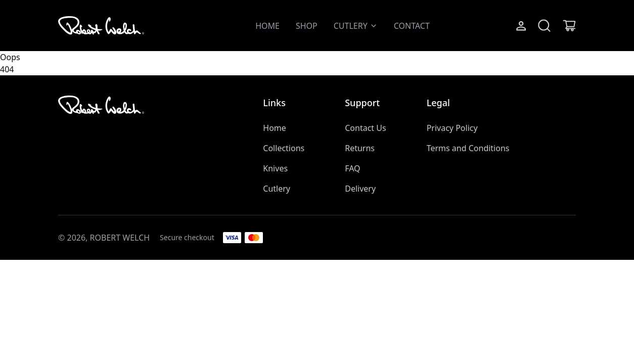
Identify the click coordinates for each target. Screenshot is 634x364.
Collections (284, 148)
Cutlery (277, 189)
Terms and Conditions (468, 148)
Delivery (360, 189)
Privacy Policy (452, 128)
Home (275, 128)
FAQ (352, 168)
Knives (275, 168)
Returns (360, 148)
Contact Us (365, 128)
